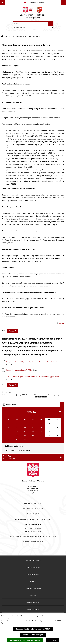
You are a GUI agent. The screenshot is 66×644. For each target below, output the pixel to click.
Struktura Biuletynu (33, 574)
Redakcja (33, 581)
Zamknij (53, 640)
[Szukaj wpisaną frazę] (51, 24)
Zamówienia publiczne (33, 567)
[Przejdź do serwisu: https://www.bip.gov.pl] (33, 2)
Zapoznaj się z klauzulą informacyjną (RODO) (33, 629)
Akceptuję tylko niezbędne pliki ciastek (25, 640)
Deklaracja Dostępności (33, 602)
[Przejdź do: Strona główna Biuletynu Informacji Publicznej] (2, 36)
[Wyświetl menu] (64, 2)
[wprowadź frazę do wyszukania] (30, 24)
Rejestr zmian (33, 595)
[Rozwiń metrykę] (12, 331)
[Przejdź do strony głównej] (33, 13)
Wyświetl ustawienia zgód (33, 635)
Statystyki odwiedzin (33, 609)
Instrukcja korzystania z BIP (33, 588)
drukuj (62, 323)
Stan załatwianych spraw (33, 560)
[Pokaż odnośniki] (2, 2)
